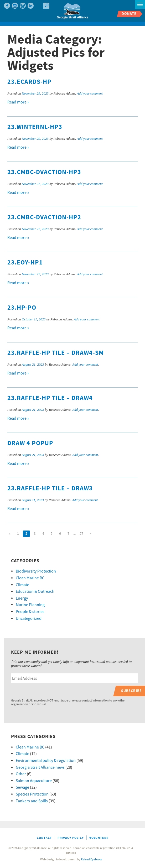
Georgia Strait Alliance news (40, 767)
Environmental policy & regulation (46, 761)
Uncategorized (29, 618)
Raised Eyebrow (92, 859)
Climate (22, 585)
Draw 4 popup (30, 443)
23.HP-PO (22, 308)
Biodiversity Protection (36, 571)
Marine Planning (30, 605)
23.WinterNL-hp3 (35, 127)
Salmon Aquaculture (34, 781)
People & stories (30, 612)
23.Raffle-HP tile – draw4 (50, 398)
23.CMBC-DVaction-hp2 (44, 217)
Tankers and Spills (32, 801)
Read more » (18, 102)
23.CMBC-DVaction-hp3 (44, 172)
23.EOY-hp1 (25, 263)
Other (21, 774)
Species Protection (32, 794)
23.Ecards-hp (29, 82)
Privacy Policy (71, 838)
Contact (44, 838)
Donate (129, 14)
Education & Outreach (35, 591)
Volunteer (99, 838)
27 (81, 534)
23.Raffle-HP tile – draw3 (50, 488)
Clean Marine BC (30, 578)
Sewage (22, 787)
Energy (22, 598)
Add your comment (90, 93)
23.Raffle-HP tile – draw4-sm (56, 353)
